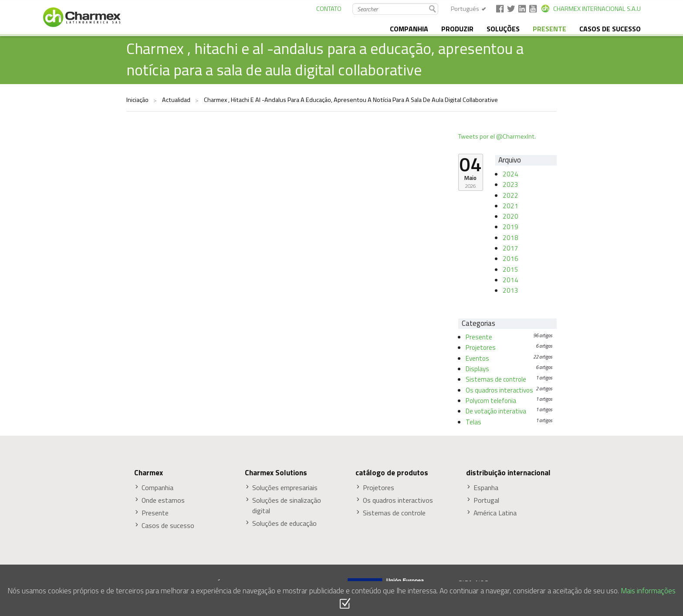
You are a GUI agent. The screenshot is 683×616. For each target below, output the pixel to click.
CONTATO (329, 9)
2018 (511, 238)
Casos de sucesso (610, 29)
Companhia (157, 488)
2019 (511, 227)
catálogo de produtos (392, 473)
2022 (511, 195)
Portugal (486, 500)
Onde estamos (163, 500)
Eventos (477, 358)
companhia (409, 29)
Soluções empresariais (285, 488)
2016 (511, 259)
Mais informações (648, 591)
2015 (511, 269)
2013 (511, 290)
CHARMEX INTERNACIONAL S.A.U (597, 9)
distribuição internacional (508, 473)
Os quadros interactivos (499, 390)
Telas (473, 422)
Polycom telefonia (491, 401)
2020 (511, 216)
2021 (511, 206)
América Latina (495, 513)
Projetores (481, 347)
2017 (511, 248)
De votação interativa (496, 411)
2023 (511, 184)
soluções (503, 29)
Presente (479, 337)
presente (549, 29)
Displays (477, 369)
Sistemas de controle (496, 379)
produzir (457, 29)
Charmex (149, 473)
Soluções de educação (284, 523)
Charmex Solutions (276, 473)
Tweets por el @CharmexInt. (497, 136)
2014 (511, 280)
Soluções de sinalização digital (287, 506)
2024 (511, 174)
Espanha (486, 488)
